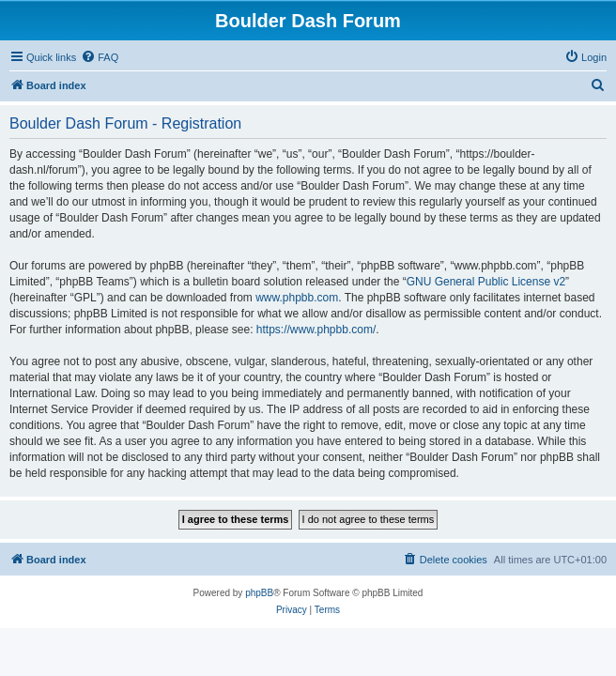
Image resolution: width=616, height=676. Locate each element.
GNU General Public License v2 (486, 282)
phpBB (259, 593)
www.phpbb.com (297, 298)
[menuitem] (100, 57)
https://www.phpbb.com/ (316, 330)
